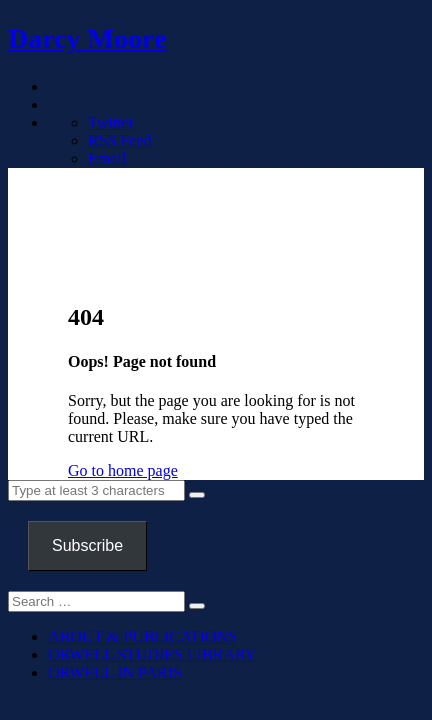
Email (107, 158)
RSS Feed (120, 140)
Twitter (111, 122)
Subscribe (87, 545)
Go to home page (123, 470)
